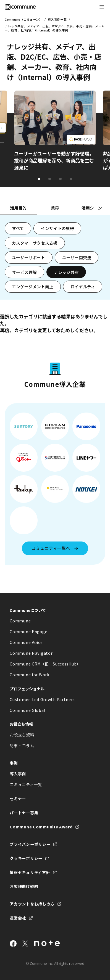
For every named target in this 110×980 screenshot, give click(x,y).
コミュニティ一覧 (26, 784)
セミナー (18, 799)
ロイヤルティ (83, 286)
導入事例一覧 (57, 19)
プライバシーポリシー (30, 844)
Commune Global (27, 710)
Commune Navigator (31, 653)
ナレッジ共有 (66, 272)
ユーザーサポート (28, 257)
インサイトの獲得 (57, 228)
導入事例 (18, 774)
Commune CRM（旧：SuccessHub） (45, 664)
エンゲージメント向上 (33, 286)
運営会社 (18, 918)
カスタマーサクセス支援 (35, 243)
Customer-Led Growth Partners (42, 699)
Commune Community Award (41, 827)
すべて (18, 228)
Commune (20, 621)
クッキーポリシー (26, 858)
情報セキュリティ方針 (30, 872)
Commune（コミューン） (23, 19)
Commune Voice (26, 642)
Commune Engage (28, 632)
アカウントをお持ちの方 (32, 904)
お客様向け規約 (24, 886)
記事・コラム (22, 746)
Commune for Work (29, 675)
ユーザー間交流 (77, 257)
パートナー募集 (24, 813)
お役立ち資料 (22, 735)
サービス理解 (24, 272)
